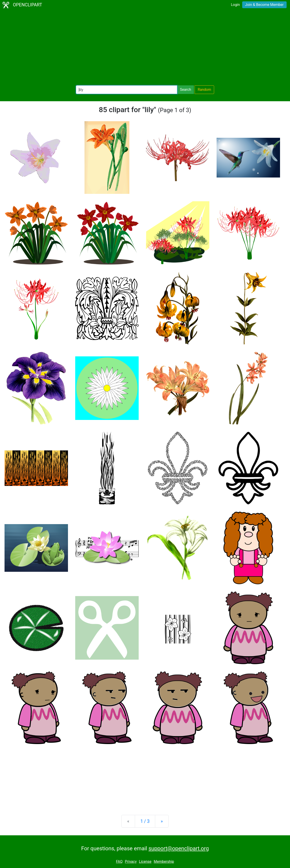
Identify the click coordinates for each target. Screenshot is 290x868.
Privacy (131, 862)
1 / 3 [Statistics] (145, 821)
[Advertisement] (145, 48)
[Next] (162, 821)
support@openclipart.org (179, 848)
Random (204, 90)
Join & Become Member (264, 5)
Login (235, 5)
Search (185, 90)
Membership (164, 862)
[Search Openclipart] (127, 90)
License (145, 862)
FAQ (119, 862)
